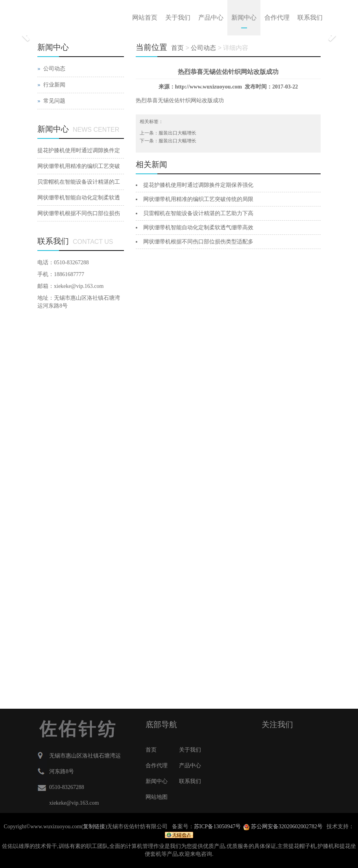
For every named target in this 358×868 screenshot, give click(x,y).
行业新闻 (54, 85)
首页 (177, 48)
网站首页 (145, 18)
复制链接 (94, 827)
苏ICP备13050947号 (218, 827)
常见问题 (54, 101)
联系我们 (310, 18)
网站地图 (157, 797)
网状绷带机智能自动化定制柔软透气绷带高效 (198, 228)
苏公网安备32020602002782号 (283, 827)
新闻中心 (244, 18)
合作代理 (277, 18)
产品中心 (211, 18)
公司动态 (54, 69)
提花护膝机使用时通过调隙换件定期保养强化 (198, 185)
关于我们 (178, 18)
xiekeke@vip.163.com (79, 286)
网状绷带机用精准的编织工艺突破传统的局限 (198, 199)
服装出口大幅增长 (177, 133)
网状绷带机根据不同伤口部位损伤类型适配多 (198, 242)
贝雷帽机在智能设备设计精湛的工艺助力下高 (198, 213)
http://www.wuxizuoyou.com (209, 87)
